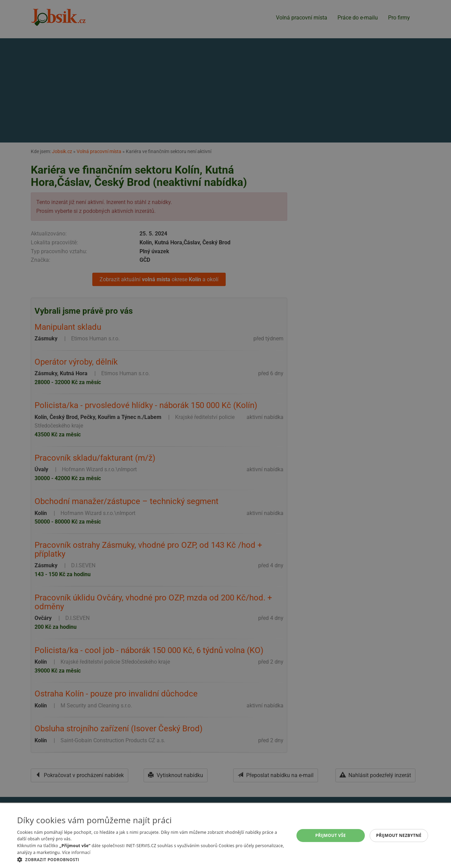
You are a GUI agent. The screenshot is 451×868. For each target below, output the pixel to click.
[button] (151, 859)
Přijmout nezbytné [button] (399, 835)
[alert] (225, 434)
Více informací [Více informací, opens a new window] (76, 852)
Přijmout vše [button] (330, 835)
